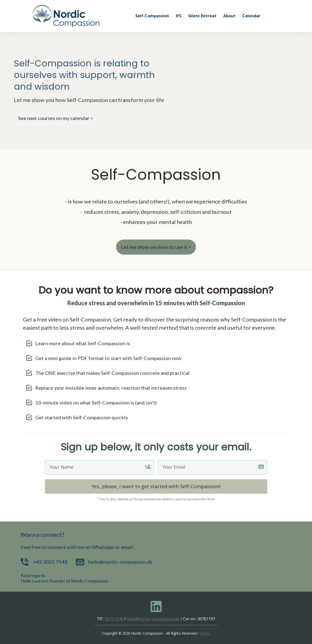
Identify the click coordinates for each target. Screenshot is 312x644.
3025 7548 (114, 619)
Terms (205, 633)
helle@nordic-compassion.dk (153, 619)
